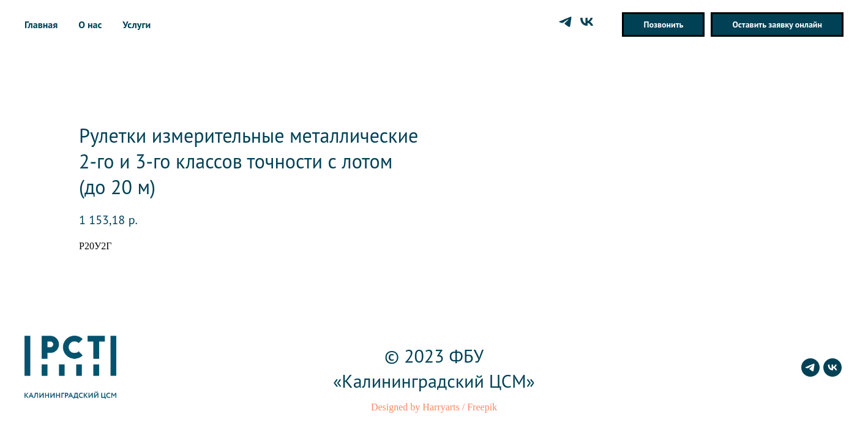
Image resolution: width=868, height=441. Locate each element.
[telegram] (565, 22)
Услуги (137, 24)
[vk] (587, 22)
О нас (90, 24)
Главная (41, 24)
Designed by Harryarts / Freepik (434, 407)
